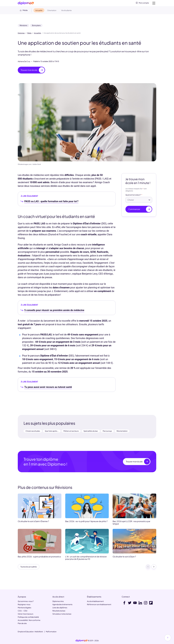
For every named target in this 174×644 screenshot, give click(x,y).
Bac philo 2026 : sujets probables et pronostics (39, 558)
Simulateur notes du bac (62, 614)
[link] (82, 641)
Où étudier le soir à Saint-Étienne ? (33, 522)
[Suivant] (154, 568)
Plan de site (22, 623)
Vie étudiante (66, 11)
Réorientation (122, 432)
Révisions (23, 26)
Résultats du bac (59, 611)
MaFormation (51, 632)
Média (29, 34)
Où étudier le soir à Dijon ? (124, 558)
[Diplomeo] (26, 4)
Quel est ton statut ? (133, 196)
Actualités (37, 34)
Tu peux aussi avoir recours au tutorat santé (48, 388)
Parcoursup (107, 432)
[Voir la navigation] (154, 4)
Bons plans (36, 26)
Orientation (52, 11)
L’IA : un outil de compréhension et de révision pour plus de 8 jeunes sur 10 (86, 559)
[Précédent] (148, 568)
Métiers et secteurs (71, 432)
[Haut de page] (168, 638)
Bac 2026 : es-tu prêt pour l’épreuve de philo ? (86, 522)
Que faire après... (52, 432)
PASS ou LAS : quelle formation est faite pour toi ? (51, 202)
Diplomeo (21, 34)
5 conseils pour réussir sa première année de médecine (54, 311)
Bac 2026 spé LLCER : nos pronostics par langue (131, 524)
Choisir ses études (33, 432)
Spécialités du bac (91, 432)
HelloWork (39, 632)
